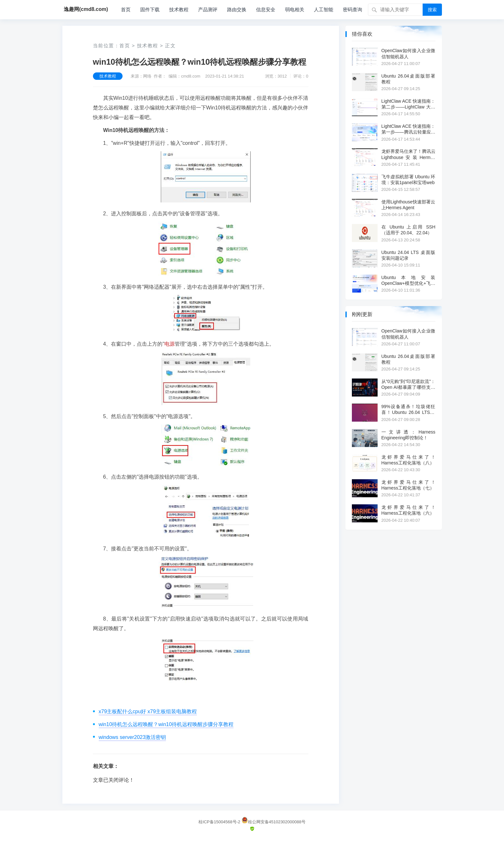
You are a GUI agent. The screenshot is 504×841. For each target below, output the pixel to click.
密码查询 (353, 9)
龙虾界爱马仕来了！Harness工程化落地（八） (408, 460)
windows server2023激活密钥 (133, 737)
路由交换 (237, 9)
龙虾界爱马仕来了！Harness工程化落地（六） (408, 510)
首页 (126, 9)
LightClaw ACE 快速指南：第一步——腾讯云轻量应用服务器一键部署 (408, 129)
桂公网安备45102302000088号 (274, 822)
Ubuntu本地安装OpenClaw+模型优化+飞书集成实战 (408, 280)
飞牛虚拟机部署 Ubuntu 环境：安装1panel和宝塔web (408, 180)
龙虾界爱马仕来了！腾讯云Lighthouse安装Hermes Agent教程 (408, 154)
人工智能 (324, 9)
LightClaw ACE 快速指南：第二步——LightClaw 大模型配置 (408, 104)
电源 (170, 344)
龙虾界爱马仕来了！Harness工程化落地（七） (408, 485)
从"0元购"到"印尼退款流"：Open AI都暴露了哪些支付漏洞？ (408, 384)
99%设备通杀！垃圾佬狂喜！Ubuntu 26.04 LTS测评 (408, 410)
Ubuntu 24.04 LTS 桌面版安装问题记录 (408, 255)
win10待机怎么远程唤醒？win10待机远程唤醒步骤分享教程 (166, 724)
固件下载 (150, 9)
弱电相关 (295, 9)
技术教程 (179, 9)
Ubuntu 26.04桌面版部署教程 (408, 79)
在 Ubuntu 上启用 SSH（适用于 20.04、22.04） (408, 230)
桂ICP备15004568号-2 (219, 822)
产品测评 (208, 9)
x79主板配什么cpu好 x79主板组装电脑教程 (148, 711)
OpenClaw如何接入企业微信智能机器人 (408, 53)
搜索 (432, 10)
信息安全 (266, 9)
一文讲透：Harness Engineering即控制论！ (408, 435)
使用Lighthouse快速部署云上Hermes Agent (408, 205)
